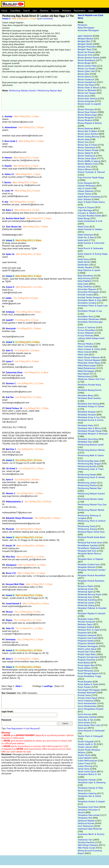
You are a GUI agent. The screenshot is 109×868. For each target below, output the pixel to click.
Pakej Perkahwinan (87, 368)
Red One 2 (11, 449)
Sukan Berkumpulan (88, 760)
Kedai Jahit (83, 240)
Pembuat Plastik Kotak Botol (92, 537)
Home (4, 11)
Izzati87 (10, 320)
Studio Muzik (84, 755)
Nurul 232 (11, 573)
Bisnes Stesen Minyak (88, 150)
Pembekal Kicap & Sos (89, 417)
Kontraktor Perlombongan (90, 322)
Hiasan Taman (85, 194)
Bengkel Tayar (85, 49)
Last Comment (45, 18)
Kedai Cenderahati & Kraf (90, 221)
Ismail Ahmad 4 (13, 603)
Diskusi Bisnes (85, 169)
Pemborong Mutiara (87, 485)
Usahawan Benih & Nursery (91, 834)
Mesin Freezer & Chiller (89, 349)
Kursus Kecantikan (87, 330)
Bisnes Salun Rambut (88, 134)
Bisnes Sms (83, 142)
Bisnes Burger (84, 63)
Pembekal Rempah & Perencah (93, 434)
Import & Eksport (86, 207)
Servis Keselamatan (87, 703)
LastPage (48, 686)
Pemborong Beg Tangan (89, 464)
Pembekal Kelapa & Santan (91, 406)
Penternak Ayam (85, 592)
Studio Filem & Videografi (90, 736)
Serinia (8, 182)
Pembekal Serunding (88, 439)
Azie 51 (9, 350)
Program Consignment (88, 657)
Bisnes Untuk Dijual (87, 158)
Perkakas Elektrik (86, 627)
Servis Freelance (86, 701)
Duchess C (11, 383)
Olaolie (8, 166)
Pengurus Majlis (86, 586)
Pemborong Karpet (87, 474)
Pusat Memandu (86, 671)
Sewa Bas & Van (86, 720)
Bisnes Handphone (87, 82)
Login (91, 11)
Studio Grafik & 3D (87, 744)
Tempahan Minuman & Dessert (89, 811)
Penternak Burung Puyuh (90, 594)
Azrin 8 (9, 480)
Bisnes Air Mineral (86, 52)
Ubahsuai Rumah (86, 823)
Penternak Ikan (85, 597)
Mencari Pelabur (86, 344)
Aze (6, 202)
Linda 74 (9, 191)
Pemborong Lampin (87, 483)
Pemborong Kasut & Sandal (91, 477)
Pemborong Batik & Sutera (91, 455)
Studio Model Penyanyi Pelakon (89, 751)
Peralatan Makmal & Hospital (92, 608)
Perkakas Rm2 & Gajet (89, 630)
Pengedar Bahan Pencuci (90, 553)
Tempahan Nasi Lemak (89, 815)
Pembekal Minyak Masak (90, 431)
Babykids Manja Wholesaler (19, 518)
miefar (9, 298)
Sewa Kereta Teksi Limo (89, 725)
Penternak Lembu (86, 603)
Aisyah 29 (10, 546)
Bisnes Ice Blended (87, 90)
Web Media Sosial (86, 848)
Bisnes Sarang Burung (88, 136)
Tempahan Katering (87, 793)
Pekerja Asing (84, 376)
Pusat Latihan (84, 668)
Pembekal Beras (85, 395)
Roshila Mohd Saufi (15, 218)
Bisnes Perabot (85, 120)
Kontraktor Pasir (85, 316)
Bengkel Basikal (86, 38)
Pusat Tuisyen (84, 687)
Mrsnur (9, 612)
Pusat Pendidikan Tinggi (89, 676)
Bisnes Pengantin (86, 117)
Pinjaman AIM (84, 633)
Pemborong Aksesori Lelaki (91, 445)
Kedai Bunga (84, 218)
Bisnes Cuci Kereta (87, 68)
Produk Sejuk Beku (87, 654)
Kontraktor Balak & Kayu (90, 300)
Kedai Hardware (85, 235)
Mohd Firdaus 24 (14, 408)
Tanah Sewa (84, 769)
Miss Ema (10, 557)
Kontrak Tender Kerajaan (90, 297)
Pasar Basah (84, 374)
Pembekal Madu (86, 425)
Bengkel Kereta (85, 44)
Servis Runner (85, 714)
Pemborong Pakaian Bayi (50, 90)
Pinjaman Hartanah (87, 635)
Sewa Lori (82, 728)
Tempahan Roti (85, 818)
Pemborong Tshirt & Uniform (92, 521)
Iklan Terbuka (84, 199)
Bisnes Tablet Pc (86, 153)
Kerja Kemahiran (86, 276)
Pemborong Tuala (86, 526)
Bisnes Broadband (87, 60)
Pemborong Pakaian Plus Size (92, 504)
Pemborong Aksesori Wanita (91, 450)
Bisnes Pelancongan (87, 115)
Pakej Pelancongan (87, 365)
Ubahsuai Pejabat (86, 821)
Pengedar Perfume (87, 567)
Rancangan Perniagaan (89, 690)
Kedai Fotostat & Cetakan (90, 229)
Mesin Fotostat (85, 346)
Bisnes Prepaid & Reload (90, 123)
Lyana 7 (10, 361)
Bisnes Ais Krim (85, 55)
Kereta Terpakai (85, 267)
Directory (44, 11)
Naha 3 (9, 210)
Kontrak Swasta (85, 295)
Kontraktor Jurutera (87, 303)
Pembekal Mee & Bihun (89, 428)
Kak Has (10, 397)
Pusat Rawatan (85, 682)
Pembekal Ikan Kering (88, 404)
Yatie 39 (10, 628)
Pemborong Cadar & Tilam (91, 469)
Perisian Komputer (87, 622)
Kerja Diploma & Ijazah (89, 270)
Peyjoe (9, 620)
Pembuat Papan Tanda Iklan (91, 532)
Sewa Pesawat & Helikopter (91, 731)
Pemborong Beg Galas (88, 461)
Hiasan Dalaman (86, 191)
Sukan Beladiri (85, 758)
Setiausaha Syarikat (87, 717)
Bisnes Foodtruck (86, 79)
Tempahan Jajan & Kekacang (92, 782)
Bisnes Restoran (85, 128)
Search (27, 11)
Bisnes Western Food (88, 164)
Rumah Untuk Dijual (88, 698)
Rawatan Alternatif (87, 692)
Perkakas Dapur (85, 624)
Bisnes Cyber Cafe (86, 71)
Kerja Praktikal (85, 281)
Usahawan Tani (85, 840)
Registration (80, 11)
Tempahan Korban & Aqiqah (91, 801)
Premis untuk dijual (87, 649)
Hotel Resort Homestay (89, 197)
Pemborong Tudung (87, 529)
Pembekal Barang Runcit (90, 390)
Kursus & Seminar (87, 327)
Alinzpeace (11, 565)
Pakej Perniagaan (86, 28)
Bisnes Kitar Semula (87, 98)
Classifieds (15, 11)
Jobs (35, 11)
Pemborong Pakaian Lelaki (91, 499)
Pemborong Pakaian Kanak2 (23, 90)
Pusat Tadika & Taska (88, 684)
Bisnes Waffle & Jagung (89, 161)
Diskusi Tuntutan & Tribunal (91, 172)
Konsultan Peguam (87, 289)
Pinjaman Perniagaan (88, 646)
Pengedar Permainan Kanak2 (92, 570)
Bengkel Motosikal (87, 47)
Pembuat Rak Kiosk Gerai (90, 542)
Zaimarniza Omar (14, 372)
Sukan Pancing (85, 766)
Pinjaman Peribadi (87, 643)
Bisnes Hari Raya (86, 85)
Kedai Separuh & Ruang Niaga (93, 254)
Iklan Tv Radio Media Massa (91, 202)
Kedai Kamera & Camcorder (91, 243)
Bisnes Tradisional (87, 156)
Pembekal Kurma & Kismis (91, 420)
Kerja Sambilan (85, 286)
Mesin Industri (85, 352)
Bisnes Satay (84, 139)
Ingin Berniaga (85, 210)
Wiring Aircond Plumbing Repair (90, 852)
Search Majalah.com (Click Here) (91, 17)
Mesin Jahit (83, 354)
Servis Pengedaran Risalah (91, 709)
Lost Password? (33, 728)
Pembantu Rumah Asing (89, 385)
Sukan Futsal (84, 763)
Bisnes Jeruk (84, 96)
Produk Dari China (86, 652)
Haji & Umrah (84, 188)
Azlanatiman (11, 127)
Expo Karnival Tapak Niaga (91, 177)
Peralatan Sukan (86, 619)
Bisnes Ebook (84, 77)
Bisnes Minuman (86, 109)
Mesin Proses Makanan (89, 357)
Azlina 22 (9, 174)
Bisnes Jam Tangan (87, 93)
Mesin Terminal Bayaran (89, 360)
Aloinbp (8, 116)
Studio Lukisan (85, 747)
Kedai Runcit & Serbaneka (90, 248)
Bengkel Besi (84, 41)
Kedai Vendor (84, 262)
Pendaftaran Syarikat (88, 545)
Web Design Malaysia (88, 845)
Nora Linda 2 (11, 141)
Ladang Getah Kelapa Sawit (91, 338)
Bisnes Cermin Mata (87, 66)
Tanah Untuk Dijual (87, 771)
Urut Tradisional (85, 826)
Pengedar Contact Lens (89, 564)
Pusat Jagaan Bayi (86, 665)
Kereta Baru (83, 265)
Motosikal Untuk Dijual (89, 363)
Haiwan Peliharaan (87, 186)
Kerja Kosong (84, 278)
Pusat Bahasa (84, 663)
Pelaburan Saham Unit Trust (91, 379)
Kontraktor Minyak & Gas (90, 311)
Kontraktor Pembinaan (89, 319)
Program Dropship (87, 660)
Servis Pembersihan (87, 706)
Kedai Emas (83, 227)
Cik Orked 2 (11, 468)
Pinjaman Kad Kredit (88, 638)
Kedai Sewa (83, 259)
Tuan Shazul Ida (14, 227)
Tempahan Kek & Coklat (89, 796)
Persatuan (83, 25)
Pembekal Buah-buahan (89, 398)
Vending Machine (86, 842)
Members (66, 11)
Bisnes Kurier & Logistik (89, 104)
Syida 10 (10, 254)
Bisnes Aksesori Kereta (88, 58)
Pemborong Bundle (87, 466)
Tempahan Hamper (87, 780)
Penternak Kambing (87, 600)
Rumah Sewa (84, 695)
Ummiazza (11, 639)
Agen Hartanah (85, 36)
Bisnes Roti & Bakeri (88, 131)
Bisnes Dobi (83, 74)
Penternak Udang (86, 605)
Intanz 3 (6, 19)
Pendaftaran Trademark (89, 548)
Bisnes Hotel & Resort (88, 87)
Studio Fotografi (86, 741)
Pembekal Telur (85, 442)
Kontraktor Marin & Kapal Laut (93, 305)
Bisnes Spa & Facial (87, 145)
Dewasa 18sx (84, 167)
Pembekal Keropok (87, 415)
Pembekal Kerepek (87, 412)
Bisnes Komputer (86, 101)
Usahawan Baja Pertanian (90, 829)
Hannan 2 (11, 493)
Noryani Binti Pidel (15, 584)
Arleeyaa (10, 312)
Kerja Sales (83, 284)
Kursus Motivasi (86, 335)
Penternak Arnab (86, 589)
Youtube (55, 11)
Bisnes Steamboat (86, 147)
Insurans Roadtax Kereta (90, 216)
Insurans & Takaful (87, 213)
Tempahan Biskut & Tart (89, 774)
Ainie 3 (9, 659)
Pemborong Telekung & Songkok (89, 517)
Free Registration (15, 728)
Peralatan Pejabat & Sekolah (92, 613)
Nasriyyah (11, 328)
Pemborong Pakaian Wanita (91, 510)
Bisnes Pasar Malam (87, 112)
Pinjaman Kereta (86, 641)
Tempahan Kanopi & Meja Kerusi (90, 789)
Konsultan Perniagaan (88, 30)
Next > (19, 686)
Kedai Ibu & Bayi (86, 237)
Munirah (10, 529)
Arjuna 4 (10, 287)
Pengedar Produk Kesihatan (91, 581)
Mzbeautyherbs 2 (14, 502)
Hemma (8, 158)
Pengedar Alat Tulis (87, 551)
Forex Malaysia (85, 183)
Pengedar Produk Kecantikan (92, 575)
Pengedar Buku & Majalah (90, 559)
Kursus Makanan (86, 333)
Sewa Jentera (84, 722)
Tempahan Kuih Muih (88, 807)
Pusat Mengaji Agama (88, 673)
